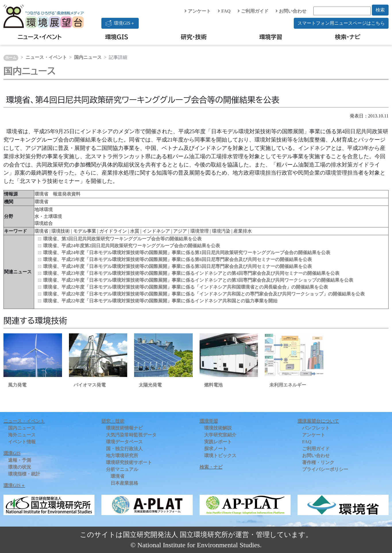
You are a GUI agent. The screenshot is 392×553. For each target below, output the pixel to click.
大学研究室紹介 (220, 435)
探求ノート (216, 449)
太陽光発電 (150, 385)
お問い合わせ (291, 11)
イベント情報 (22, 442)
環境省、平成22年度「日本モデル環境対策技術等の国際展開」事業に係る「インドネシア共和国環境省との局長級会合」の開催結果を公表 (186, 287)
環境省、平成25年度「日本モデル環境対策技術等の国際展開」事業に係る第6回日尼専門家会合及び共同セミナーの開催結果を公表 (177, 259)
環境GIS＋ (120, 23)
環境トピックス (220, 456)
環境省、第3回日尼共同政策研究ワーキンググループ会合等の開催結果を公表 (122, 239)
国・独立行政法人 (124, 449)
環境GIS (117, 37)
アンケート (198, 11)
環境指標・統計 (24, 474)
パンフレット (316, 428)
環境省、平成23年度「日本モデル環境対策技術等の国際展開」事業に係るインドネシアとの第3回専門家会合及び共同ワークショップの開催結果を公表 (198, 280)
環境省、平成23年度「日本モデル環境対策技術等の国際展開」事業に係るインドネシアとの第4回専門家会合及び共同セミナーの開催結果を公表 (191, 273)
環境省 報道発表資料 (57, 194)
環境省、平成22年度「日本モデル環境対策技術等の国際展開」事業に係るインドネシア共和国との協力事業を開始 (160, 301)
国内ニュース (88, 57)
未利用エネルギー (288, 385)
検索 (380, 10)
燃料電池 (213, 385)
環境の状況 (20, 467)
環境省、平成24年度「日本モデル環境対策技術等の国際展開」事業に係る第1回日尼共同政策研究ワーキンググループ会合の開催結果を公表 (187, 253)
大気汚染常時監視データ (131, 435)
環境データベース (124, 442)
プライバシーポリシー (325, 469)
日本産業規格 (124, 483)
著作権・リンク (318, 462)
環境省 (41, 202)
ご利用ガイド (253, 11)
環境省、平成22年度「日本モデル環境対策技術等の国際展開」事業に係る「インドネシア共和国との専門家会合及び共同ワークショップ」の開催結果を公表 (204, 294)
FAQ (224, 11)
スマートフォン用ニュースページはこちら (341, 23)
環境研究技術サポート (129, 462)
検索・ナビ (348, 37)
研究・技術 (194, 37)
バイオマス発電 (90, 385)
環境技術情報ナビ (124, 428)
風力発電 (17, 385)
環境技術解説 (218, 428)
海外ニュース (22, 435)
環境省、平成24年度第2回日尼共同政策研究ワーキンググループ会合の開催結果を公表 (132, 246)
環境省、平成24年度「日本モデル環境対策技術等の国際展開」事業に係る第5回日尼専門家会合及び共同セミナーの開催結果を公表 (177, 266)
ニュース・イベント (39, 37)
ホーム (11, 58)
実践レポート (218, 442)
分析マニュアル (122, 469)
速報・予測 (20, 460)
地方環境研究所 (122, 456)
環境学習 (271, 37)
